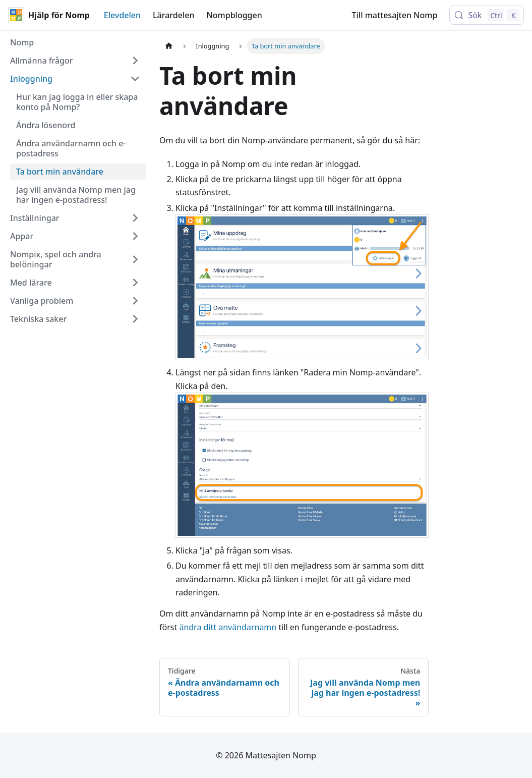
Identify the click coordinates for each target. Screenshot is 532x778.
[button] (75, 61)
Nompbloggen (234, 15)
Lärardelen (173, 15)
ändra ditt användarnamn (228, 627)
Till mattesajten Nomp (395, 15)
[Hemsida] (169, 46)
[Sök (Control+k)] (487, 15)
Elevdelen (122, 15)
